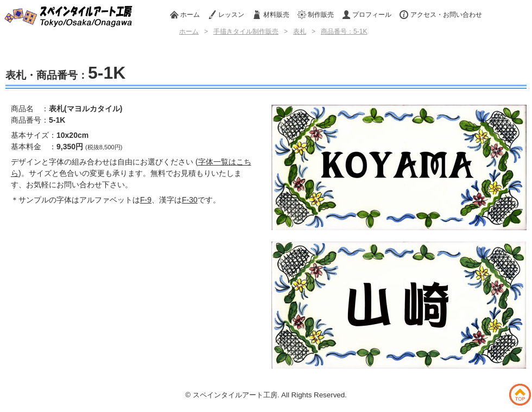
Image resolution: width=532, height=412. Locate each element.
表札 (300, 31)
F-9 (146, 200)
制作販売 (316, 15)
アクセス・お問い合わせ (441, 15)
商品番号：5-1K (344, 31)
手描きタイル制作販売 (246, 31)
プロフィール (367, 15)
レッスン (226, 15)
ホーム (185, 15)
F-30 (190, 200)
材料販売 (271, 15)
